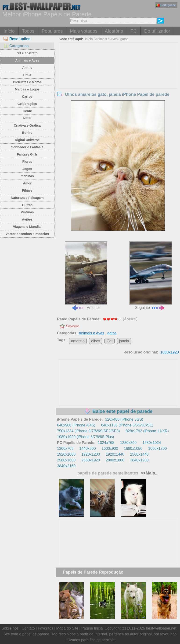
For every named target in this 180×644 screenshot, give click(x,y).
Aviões (27, 219)
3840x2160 (66, 466)
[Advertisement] (118, 78)
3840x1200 (139, 460)
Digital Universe (27, 140)
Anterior (86, 275)
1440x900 (87, 448)
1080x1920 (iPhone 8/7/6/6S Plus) (86, 437)
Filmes (27, 190)
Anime (27, 68)
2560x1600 (66, 460)
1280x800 (128, 443)
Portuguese (166, 5)
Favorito (73, 326)
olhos (96, 341)
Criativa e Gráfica (27, 125)
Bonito (27, 133)
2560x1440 (139, 454)
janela (124, 341)
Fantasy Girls (27, 154)
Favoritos (46, 628)
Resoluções (17, 39)
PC (134, 31)
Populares (52, 31)
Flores (27, 162)
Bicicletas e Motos (27, 82)
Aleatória (114, 31)
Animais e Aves (27, 60)
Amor (27, 183)
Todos (28, 31)
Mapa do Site (67, 628)
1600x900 (110, 448)
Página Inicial (92, 628)
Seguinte (151, 275)
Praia (27, 75)
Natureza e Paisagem (27, 198)
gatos (124, 39)
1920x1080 (66, 454)
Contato (28, 628)
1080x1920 (170, 352)
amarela (78, 341)
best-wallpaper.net (161, 628)
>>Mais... (149, 473)
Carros (27, 97)
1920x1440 (115, 454)
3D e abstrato (27, 53)
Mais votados (84, 31)
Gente (27, 111)
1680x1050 (133, 448)
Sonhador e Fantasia (27, 147)
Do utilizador (157, 31)
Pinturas (27, 212)
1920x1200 (91, 454)
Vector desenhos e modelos (27, 234)
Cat (110, 341)
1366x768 (65, 448)
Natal (27, 118)
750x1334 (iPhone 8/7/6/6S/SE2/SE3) (88, 431)
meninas (27, 176)
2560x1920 (91, 460)
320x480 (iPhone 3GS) (124, 419)
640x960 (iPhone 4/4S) (76, 425)
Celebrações (27, 104)
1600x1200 (157, 448)
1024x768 (106, 443)
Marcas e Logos (27, 89)
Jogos (27, 169)
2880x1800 (115, 460)
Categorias (16, 46)
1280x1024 (152, 443)
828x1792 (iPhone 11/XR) (147, 431)
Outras (27, 205)
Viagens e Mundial (27, 227)
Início (9, 31)
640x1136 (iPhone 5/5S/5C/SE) (127, 425)
